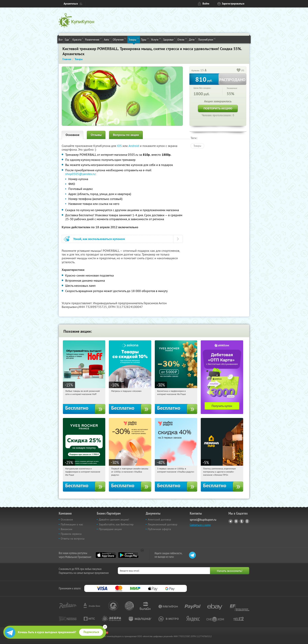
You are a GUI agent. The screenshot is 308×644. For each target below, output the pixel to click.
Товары (134, 39)
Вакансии (66, 529)
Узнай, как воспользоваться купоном (99, 239)
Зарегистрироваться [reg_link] (233, 4)
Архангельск (71, 4)
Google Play (128, 555)
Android (134, 146)
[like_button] (239, 71)
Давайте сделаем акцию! (114, 519)
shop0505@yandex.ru (80, 174)
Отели (182, 39)
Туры (145, 39)
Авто (107, 39)
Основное (72, 135)
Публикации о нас (72, 524)
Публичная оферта (159, 529)
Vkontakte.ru (236, 521)
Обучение (120, 39)
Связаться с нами (200, 525)
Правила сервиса (71, 534)
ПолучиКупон (207, 39)
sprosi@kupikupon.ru (203, 520)
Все (61, 39)
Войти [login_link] (206, 4)
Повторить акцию (218, 108)
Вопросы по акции (126, 135)
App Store (106, 555)
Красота (78, 39)
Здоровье (169, 39)
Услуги (156, 39)
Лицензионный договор (163, 524)
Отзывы (96, 135)
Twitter (242, 521)
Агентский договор (159, 519)
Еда (68, 39)
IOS (120, 146)
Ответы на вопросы (73, 539)
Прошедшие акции (110, 529)
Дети (192, 39)
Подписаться (91, 632)
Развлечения (93, 39)
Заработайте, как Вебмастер (116, 524)
